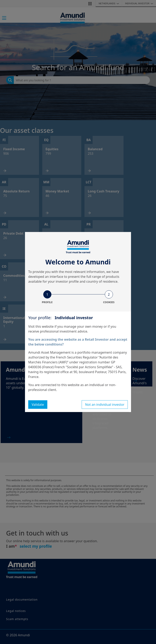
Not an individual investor (105, 405)
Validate (38, 405)
